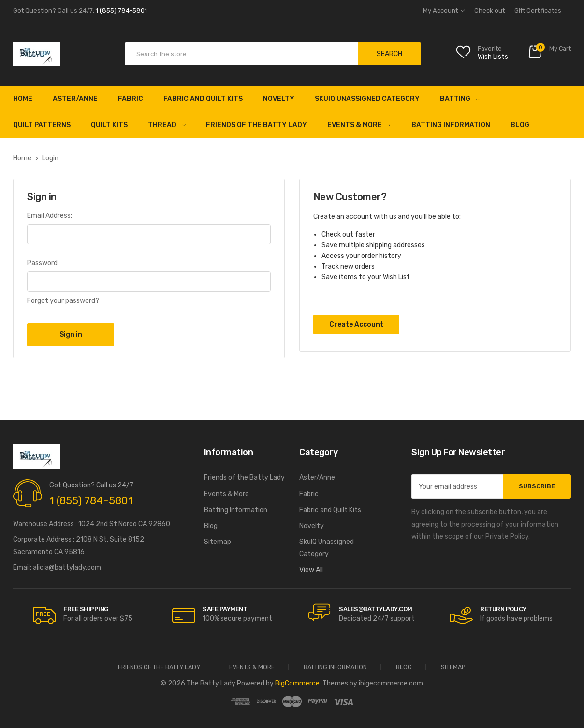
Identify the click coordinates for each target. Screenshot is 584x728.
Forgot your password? (63, 301)
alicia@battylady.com (67, 567)
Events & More (359, 125)
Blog (520, 125)
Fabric (131, 99)
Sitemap (218, 542)
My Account (444, 10)
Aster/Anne (75, 99)
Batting (460, 99)
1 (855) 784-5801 (91, 501)
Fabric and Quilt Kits (203, 99)
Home (23, 99)
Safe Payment (225, 609)
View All (311, 570)
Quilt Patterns (42, 125)
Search (389, 54)
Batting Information (451, 125)
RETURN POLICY (503, 609)
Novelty (279, 99)
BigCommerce (297, 683)
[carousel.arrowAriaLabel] (44, 615)
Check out (489, 10)
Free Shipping (86, 609)
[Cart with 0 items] (549, 54)
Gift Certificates (538, 10)
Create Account (356, 324)
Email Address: (50, 216)
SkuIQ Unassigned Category (367, 99)
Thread (167, 125)
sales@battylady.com (376, 609)
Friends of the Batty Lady (256, 125)
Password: (43, 263)
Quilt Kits (109, 125)
